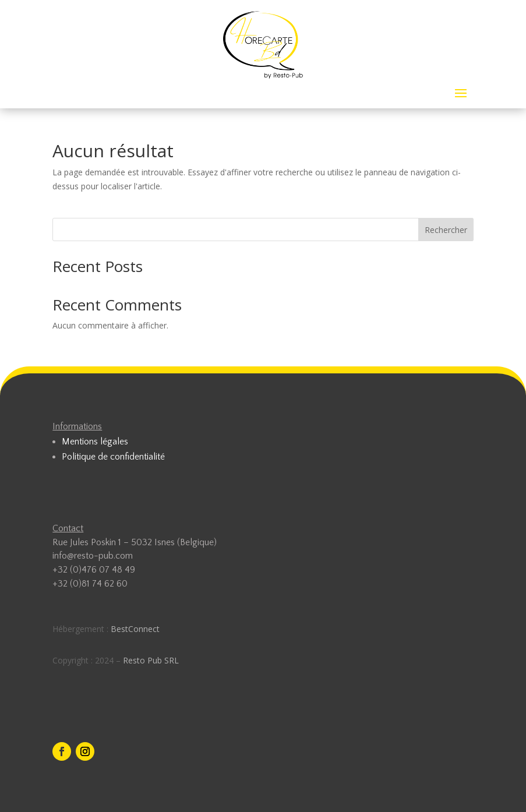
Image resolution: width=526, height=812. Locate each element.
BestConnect (135, 629)
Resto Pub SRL (151, 660)
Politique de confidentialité (113, 457)
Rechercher (446, 230)
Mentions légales (95, 442)
